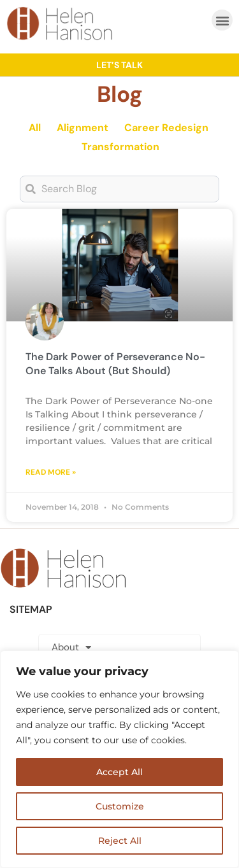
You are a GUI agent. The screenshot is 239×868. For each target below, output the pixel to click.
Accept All (119, 772)
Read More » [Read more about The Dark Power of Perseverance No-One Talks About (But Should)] (51, 472)
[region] (119, 759)
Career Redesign (166, 128)
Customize (120, 806)
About (71, 647)
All (35, 128)
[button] (222, 20)
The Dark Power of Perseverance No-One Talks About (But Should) (115, 364)
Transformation (120, 147)
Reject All (120, 841)
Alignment (83, 128)
